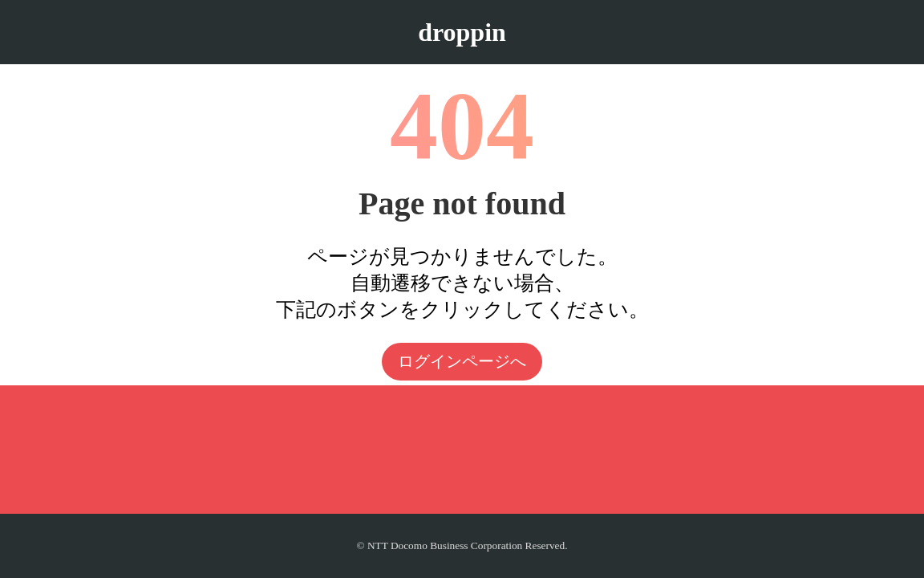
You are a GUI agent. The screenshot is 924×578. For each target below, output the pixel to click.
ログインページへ (462, 361)
